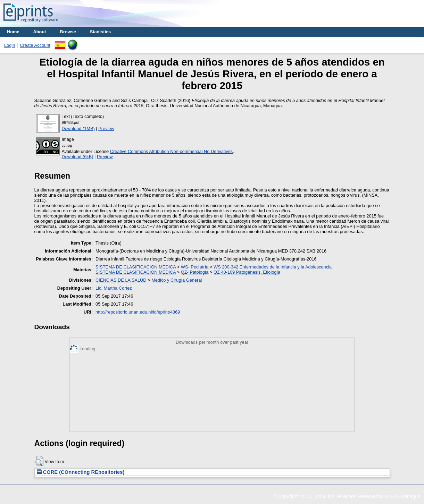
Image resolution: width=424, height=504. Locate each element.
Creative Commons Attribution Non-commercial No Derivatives (171, 151)
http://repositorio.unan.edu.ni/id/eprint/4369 (138, 312)
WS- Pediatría (195, 267)
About (40, 32)
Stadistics (100, 32)
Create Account (35, 45)
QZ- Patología (195, 272)
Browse (68, 32)
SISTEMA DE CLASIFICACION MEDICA (136, 267)
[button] (39, 461)
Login (10, 45)
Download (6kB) (78, 157)
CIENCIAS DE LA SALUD (121, 280)
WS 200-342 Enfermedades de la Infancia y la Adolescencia (273, 267)
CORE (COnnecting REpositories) (81, 472)
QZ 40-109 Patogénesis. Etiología (247, 272)
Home (13, 32)
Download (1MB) (78, 129)
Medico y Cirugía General (177, 280)
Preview (106, 129)
